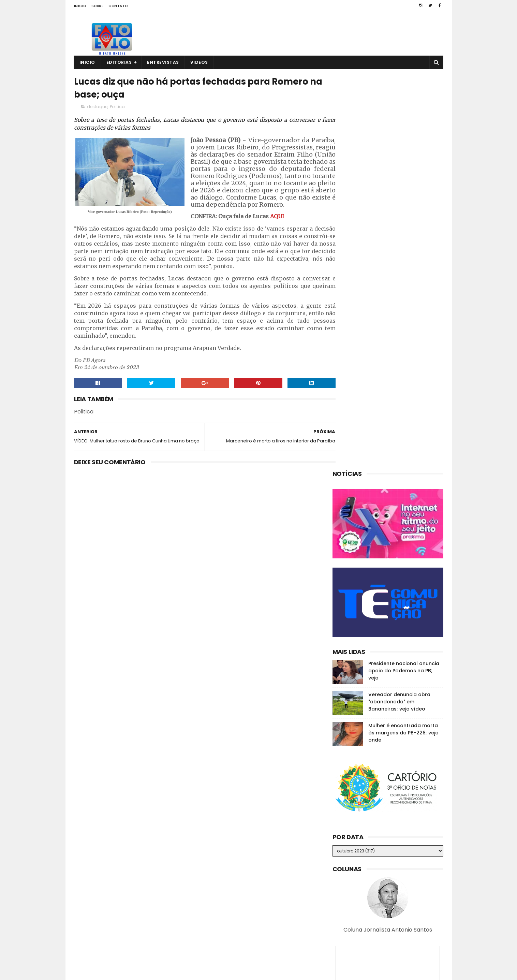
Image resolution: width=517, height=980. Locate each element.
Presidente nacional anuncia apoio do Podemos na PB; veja (404, 277)
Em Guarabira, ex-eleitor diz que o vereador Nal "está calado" (401, 874)
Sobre (98, 6)
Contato (118, 6)
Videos (199, 62)
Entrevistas (163, 62)
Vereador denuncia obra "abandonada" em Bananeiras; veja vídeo (399, 308)
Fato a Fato (128, 971)
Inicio (80, 6)
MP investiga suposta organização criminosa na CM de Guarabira (398, 939)
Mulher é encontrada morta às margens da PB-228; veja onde (403, 339)
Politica (117, 108)
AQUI (160, 232)
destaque (97, 108)
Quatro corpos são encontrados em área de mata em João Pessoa (400, 908)
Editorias (119, 62)
